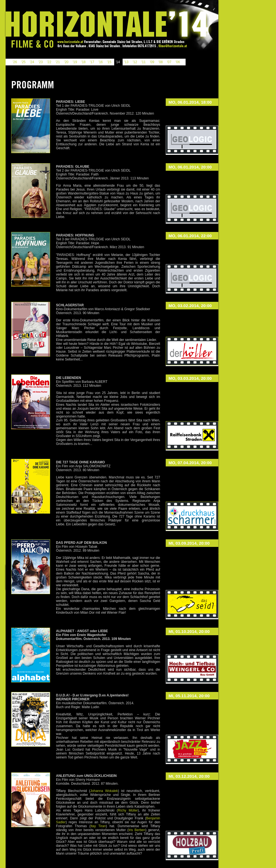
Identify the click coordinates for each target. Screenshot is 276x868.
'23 (41, 62)
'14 (118, 62)
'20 (66, 62)
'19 (75, 62)
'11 (144, 62)
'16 (100, 62)
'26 (15, 62)
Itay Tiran (98, 826)
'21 (58, 62)
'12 (135, 62)
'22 (49, 62)
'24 (32, 62)
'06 (178, 62)
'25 (24, 62)
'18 (83, 62)
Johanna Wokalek (104, 791)
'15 (109, 62)
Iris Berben (137, 830)
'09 (152, 62)
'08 (161, 62)
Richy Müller (128, 810)
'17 (92, 62)
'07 (169, 62)
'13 (126, 62)
